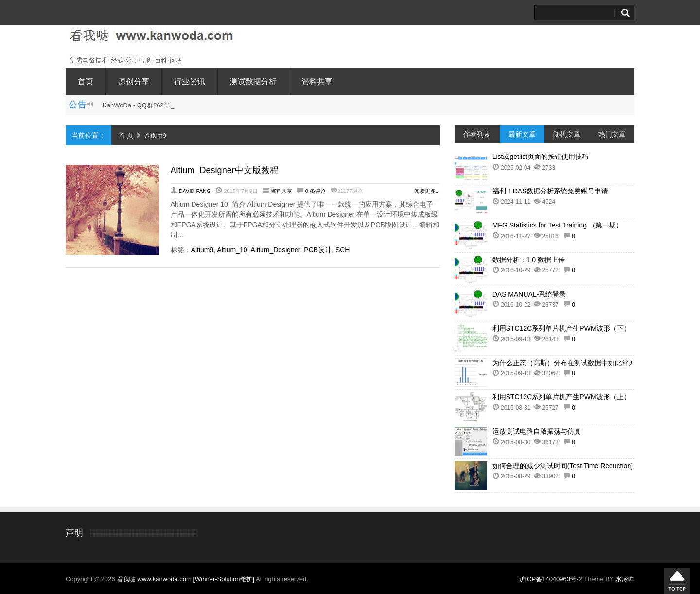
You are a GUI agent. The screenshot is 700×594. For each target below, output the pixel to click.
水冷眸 (625, 579)
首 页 (126, 135)
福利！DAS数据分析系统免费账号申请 (551, 191)
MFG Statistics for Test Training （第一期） (558, 225)
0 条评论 (315, 191)
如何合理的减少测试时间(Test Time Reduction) (563, 466)
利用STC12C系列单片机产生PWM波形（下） (561, 328)
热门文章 (612, 134)
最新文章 (522, 134)
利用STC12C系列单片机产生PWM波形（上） (561, 397)
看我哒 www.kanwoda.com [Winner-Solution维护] (186, 579)
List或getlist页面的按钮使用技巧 (541, 157)
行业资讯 (190, 81)
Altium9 (202, 250)
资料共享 (317, 81)
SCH (343, 250)
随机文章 (567, 134)
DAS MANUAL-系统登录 (529, 294)
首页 (86, 81)
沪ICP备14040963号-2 (551, 579)
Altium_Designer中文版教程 (225, 170)
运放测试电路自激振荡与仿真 (537, 431)
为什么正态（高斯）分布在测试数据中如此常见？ (567, 363)
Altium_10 (232, 250)
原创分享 (134, 81)
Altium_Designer (276, 250)
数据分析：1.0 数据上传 (529, 260)
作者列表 (477, 134)
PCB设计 (318, 250)
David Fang (195, 191)
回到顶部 (677, 581)
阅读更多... (427, 191)
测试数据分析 (253, 81)
